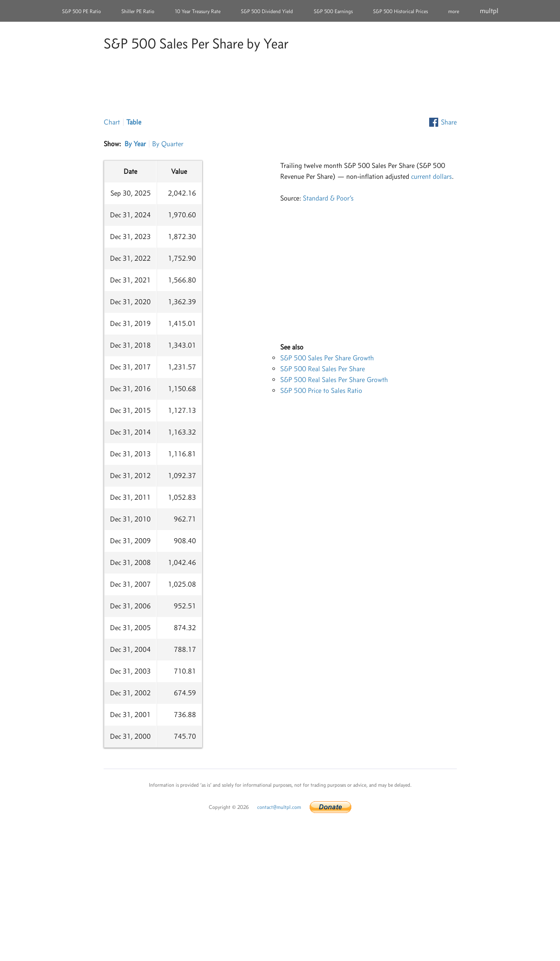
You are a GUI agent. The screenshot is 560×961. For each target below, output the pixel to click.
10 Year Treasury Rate (198, 11)
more (454, 11)
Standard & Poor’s (328, 198)
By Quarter (168, 144)
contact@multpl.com (279, 807)
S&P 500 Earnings (333, 11)
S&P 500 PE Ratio (81, 11)
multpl (489, 11)
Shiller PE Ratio (138, 11)
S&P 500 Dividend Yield (267, 11)
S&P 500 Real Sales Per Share (323, 369)
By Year (135, 144)
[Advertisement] (280, 86)
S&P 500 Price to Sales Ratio (321, 390)
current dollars (431, 176)
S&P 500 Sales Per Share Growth (327, 358)
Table (134, 122)
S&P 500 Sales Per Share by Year (196, 43)
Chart (112, 122)
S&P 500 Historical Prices (400, 11)
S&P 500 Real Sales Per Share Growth (334, 380)
